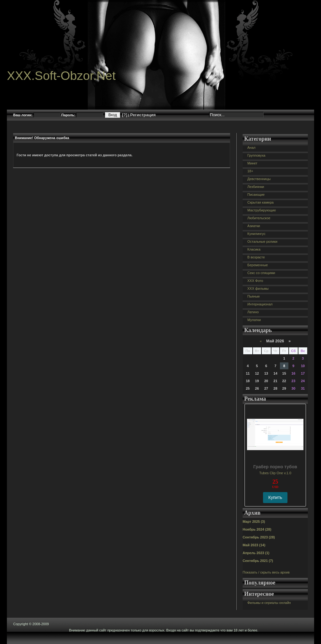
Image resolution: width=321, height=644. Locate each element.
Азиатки (254, 226)
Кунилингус (256, 234)
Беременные (258, 265)
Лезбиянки (256, 187)
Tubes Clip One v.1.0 (275, 473)
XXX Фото (255, 281)
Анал (251, 148)
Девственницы (259, 179)
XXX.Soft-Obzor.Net (61, 76)
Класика (254, 249)
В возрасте (256, 257)
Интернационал (260, 304)
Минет (252, 163)
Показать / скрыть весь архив (266, 572)
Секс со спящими (261, 273)
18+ (250, 171)
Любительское (259, 218)
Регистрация (143, 115)
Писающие (256, 195)
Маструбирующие (262, 210)
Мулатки (254, 320)
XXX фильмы (258, 288)
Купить (275, 497)
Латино (253, 312)
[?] (125, 115)
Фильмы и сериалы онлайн (269, 603)
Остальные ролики (262, 241)
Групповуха (256, 155)
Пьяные (254, 296)
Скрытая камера (260, 202)
